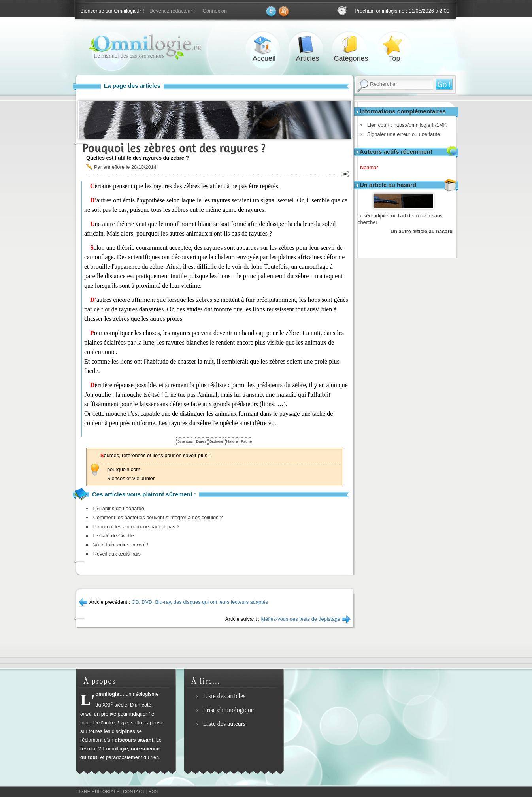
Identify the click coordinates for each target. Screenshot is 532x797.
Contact (134, 791)
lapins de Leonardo (119, 508)
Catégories (351, 45)
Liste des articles (224, 696)
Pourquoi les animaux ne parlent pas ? (136, 527)
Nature (232, 441)
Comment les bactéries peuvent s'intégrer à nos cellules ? (158, 517)
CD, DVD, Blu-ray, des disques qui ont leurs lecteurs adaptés (200, 602)
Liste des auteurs (224, 724)
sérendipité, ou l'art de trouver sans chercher (400, 219)
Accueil (264, 45)
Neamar (372, 167)
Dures (201, 441)
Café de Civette (114, 536)
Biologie (216, 441)
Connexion (215, 11)
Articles (308, 45)
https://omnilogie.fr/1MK (418, 125)
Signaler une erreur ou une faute (402, 134)
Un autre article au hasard (422, 231)
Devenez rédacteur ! (172, 11)
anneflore (114, 167)
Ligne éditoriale (98, 791)
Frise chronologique (228, 710)
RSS (153, 791)
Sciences (185, 441)
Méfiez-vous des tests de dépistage (301, 619)
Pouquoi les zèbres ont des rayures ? (174, 148)
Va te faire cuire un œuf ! (121, 545)
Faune (247, 441)
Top (394, 45)
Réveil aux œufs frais (117, 554)
